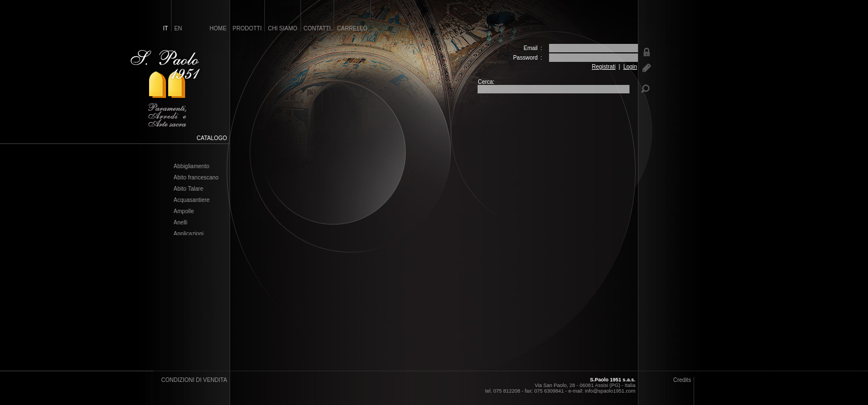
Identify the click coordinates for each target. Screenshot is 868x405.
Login (630, 67)
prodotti (248, 28)
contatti (318, 28)
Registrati (604, 67)
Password (525, 58)
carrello (352, 28)
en (178, 28)
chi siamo (282, 28)
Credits (682, 380)
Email (531, 48)
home (218, 28)
